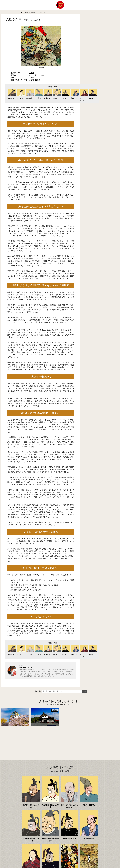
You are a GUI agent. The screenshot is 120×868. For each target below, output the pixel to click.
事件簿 (33, 12)
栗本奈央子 (23, 669)
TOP (21, 12)
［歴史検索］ (37, 692)
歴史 (27, 12)
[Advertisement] (56, 742)
